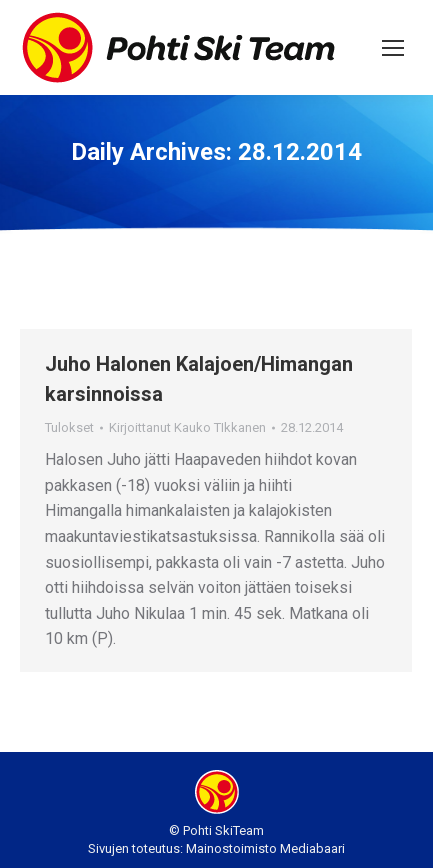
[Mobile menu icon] (393, 48)
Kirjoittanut (187, 427)
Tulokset (69, 427)
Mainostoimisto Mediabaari (265, 848)
